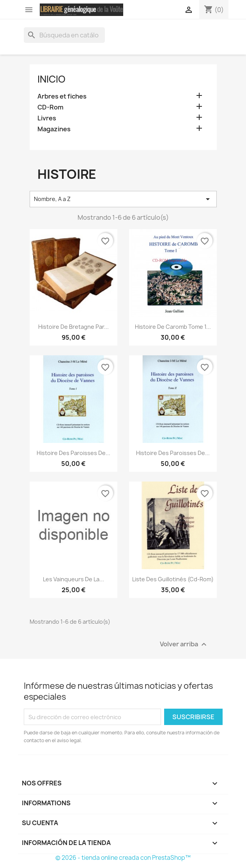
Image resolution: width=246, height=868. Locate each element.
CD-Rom (50, 107)
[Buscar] (64, 35)
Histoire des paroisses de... (73, 453)
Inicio (51, 79)
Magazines (54, 129)
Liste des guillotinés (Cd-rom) (173, 579)
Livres (47, 118)
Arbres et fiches (62, 96)
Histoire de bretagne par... (73, 327)
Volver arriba (184, 645)
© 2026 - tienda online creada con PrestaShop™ (123, 858)
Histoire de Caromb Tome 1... (173, 327)
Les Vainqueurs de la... (73, 579)
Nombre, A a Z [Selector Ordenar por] (123, 199)
